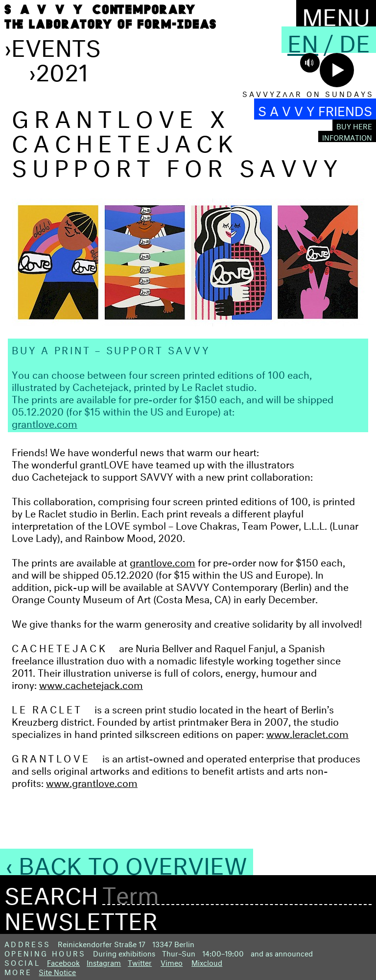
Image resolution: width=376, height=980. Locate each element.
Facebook (63, 962)
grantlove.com (45, 422)
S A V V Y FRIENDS (315, 109)
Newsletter (81, 917)
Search (51, 892)
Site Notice (57, 971)
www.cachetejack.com (91, 683)
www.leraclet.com (307, 732)
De (355, 40)
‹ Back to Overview (127, 862)
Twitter (140, 962)
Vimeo (172, 962)
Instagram (104, 962)
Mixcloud (207, 962)
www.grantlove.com (92, 781)
